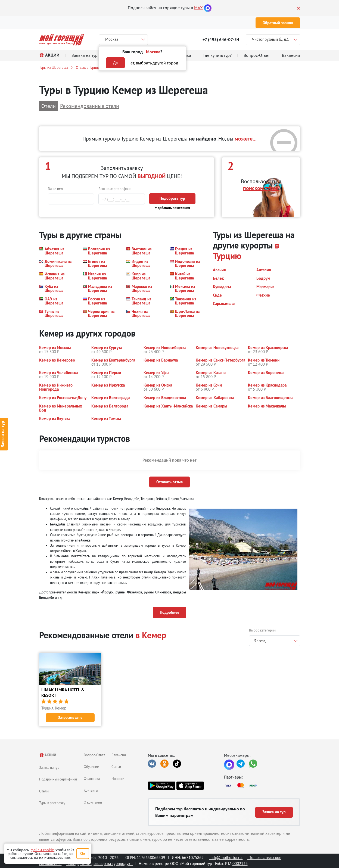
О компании (93, 802)
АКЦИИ (48, 755)
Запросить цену (70, 718)
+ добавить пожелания (172, 208)
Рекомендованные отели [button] (90, 106)
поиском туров (261, 188)
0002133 (240, 864)
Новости (118, 779)
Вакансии (119, 755)
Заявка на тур (49, 767)
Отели (44, 791)
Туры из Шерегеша (54, 67)
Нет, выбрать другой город (153, 63)
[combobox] (275, 641)
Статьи (116, 767)
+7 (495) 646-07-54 (221, 40)
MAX (198, 8)
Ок (83, 853)
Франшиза (92, 779)
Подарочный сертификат (58, 779)
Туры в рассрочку (52, 803)
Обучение (91, 767)
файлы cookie (42, 850)
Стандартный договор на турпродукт (100, 864)
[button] (58, 251)
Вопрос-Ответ (94, 755)
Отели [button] (49, 106)
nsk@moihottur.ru (226, 858)
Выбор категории (262, 630)
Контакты (91, 790)
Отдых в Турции (88, 67)
